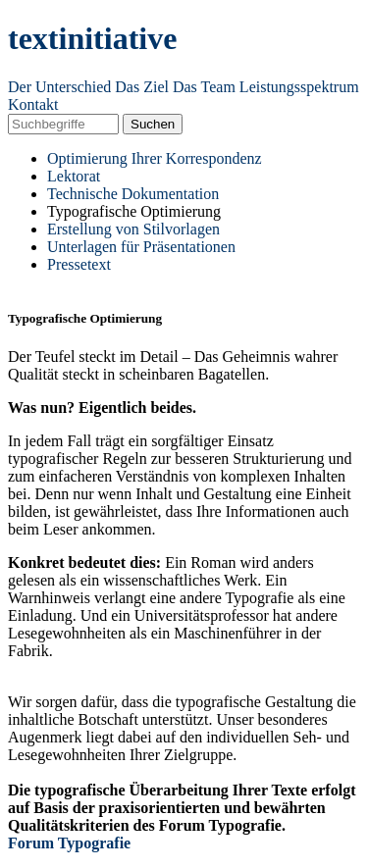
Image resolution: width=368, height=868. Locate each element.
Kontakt (33, 104)
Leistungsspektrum (299, 87)
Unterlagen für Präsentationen (141, 247)
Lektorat (74, 176)
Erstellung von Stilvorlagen (133, 229)
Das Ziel (142, 87)
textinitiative (92, 38)
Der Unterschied (59, 87)
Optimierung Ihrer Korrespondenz (155, 158)
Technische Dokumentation (133, 194)
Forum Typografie (69, 843)
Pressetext (79, 264)
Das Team (204, 87)
